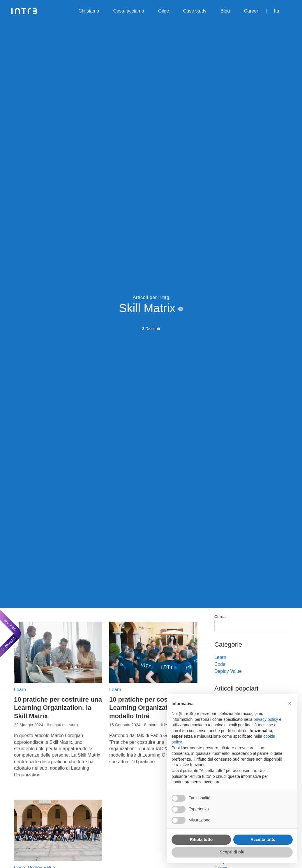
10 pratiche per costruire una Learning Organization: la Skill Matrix (58, 708)
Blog (225, 11)
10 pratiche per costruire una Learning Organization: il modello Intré (153, 708)
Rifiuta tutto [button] (201, 839)
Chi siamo (89, 11)
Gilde (164, 11)
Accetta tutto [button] (263, 839)
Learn (20, 690)
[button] (290, 703)
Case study (195, 11)
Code (220, 664)
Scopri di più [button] (232, 852)
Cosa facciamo (129, 11)
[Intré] (24, 11)
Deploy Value (228, 671)
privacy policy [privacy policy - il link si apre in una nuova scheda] (266, 719)
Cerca (220, 617)
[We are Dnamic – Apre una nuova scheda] (10, 634)
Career (251, 11)
